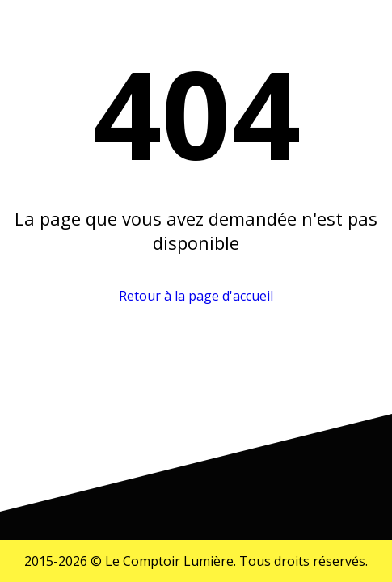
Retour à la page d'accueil (196, 296)
